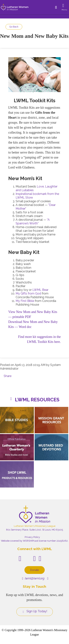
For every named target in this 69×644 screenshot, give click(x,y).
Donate (35, 570)
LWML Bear (40, 290)
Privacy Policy (32, 537)
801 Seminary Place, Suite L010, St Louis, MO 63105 (34, 530)
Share (8, 376)
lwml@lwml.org (33, 578)
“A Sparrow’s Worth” (33, 222)
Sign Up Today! (35, 611)
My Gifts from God (28, 293)
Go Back (14, 27)
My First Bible (25, 301)
